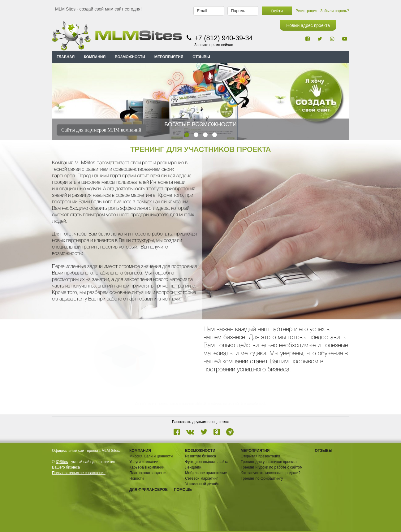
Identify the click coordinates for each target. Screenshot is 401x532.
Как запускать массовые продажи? (271, 473)
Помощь (183, 490)
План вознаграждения (148, 473)
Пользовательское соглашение (79, 473)
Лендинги (193, 467)
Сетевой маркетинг (201, 478)
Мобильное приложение (206, 473)
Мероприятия (255, 451)
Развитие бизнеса (200, 456)
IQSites (62, 462)
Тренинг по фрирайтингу (262, 478)
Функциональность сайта (207, 462)
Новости (136, 478)
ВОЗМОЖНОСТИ (130, 57)
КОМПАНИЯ (95, 57)
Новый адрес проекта (308, 25)
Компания (140, 451)
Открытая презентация (261, 456)
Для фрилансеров (149, 490)
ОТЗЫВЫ (201, 57)
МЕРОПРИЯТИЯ (169, 57)
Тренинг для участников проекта (269, 462)
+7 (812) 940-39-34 (224, 38)
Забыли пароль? (335, 11)
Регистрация (306, 11)
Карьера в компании (147, 467)
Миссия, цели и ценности (151, 456)
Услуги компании (144, 462)
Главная (66, 57)
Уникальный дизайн (202, 484)
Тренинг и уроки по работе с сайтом (272, 467)
